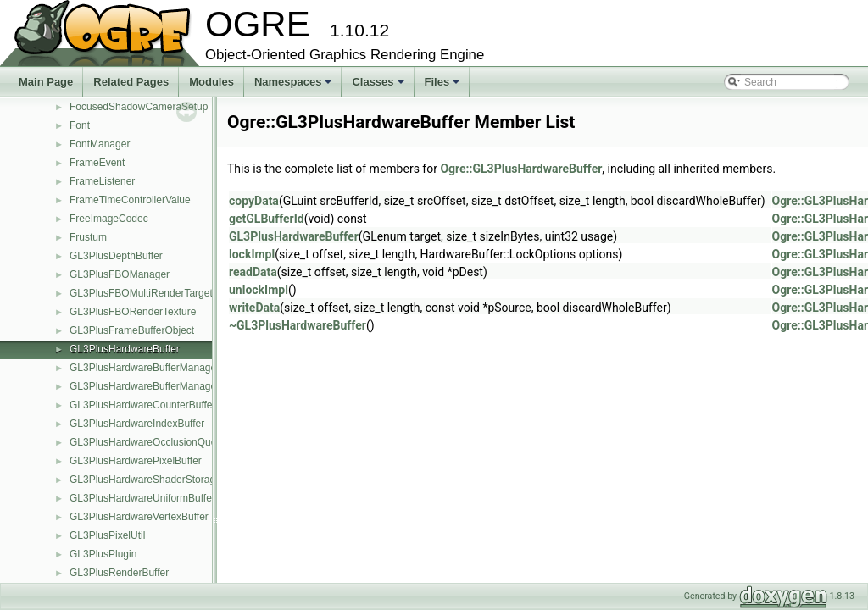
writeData (254, 308)
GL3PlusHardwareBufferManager (145, 368)
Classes (379, 86)
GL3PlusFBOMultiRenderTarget (141, 293)
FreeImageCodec (109, 219)
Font (80, 125)
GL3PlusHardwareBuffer (125, 349)
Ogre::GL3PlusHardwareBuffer (521, 169)
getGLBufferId (267, 219)
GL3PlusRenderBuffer (119, 573)
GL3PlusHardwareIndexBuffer (137, 424)
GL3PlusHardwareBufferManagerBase (156, 386)
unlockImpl (259, 290)
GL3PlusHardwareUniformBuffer (142, 498)
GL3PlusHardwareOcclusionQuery (147, 442)
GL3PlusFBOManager (120, 274)
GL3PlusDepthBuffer (116, 256)
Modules (211, 82)
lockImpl (252, 254)
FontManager (100, 144)
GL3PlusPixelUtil (107, 535)
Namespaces (295, 86)
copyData (254, 201)
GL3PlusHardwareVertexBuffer (139, 517)
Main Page (46, 82)
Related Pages (131, 82)
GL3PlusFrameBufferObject (132, 330)
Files (444, 86)
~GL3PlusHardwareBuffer (298, 325)
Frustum (88, 237)
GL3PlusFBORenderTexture (133, 312)
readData (253, 272)
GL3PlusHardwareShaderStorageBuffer (159, 480)
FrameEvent (97, 163)
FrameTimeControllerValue (130, 200)
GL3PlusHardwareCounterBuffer (143, 405)
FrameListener (102, 181)
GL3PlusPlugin (103, 554)
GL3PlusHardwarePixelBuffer (136, 461)
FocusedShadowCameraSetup (139, 107)
